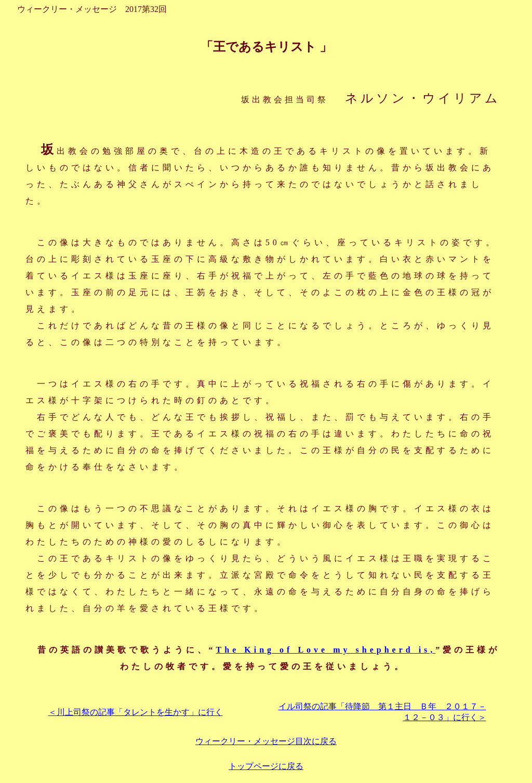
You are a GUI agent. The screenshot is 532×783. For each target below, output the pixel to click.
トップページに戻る (266, 766)
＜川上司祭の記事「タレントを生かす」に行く (136, 712)
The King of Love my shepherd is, (326, 650)
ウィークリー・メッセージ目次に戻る (266, 741)
